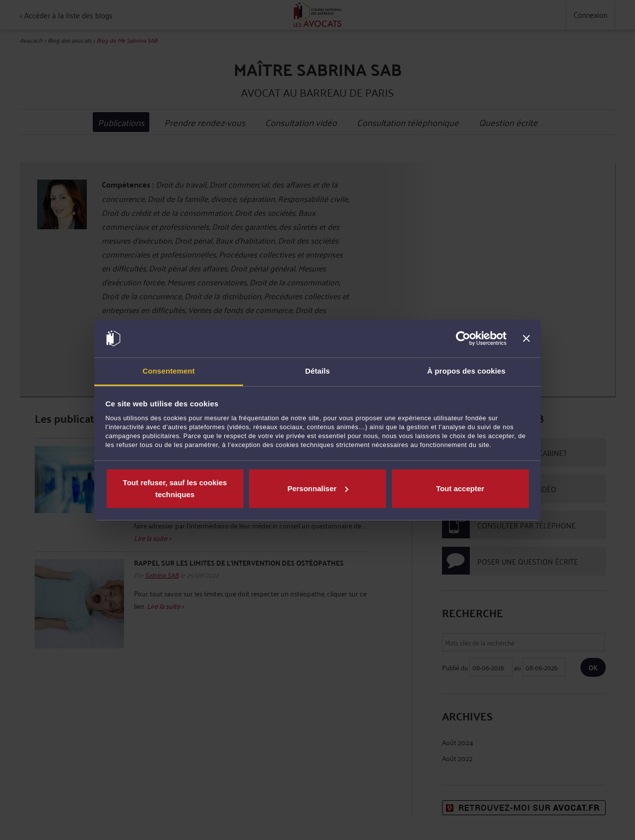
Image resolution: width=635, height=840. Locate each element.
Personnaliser (318, 488)
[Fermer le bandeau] (526, 338)
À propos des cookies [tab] (466, 371)
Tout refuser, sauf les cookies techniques (175, 488)
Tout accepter (460, 488)
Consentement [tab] (168, 371)
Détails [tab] (317, 371)
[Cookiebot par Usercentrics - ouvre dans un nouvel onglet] (463, 338)
